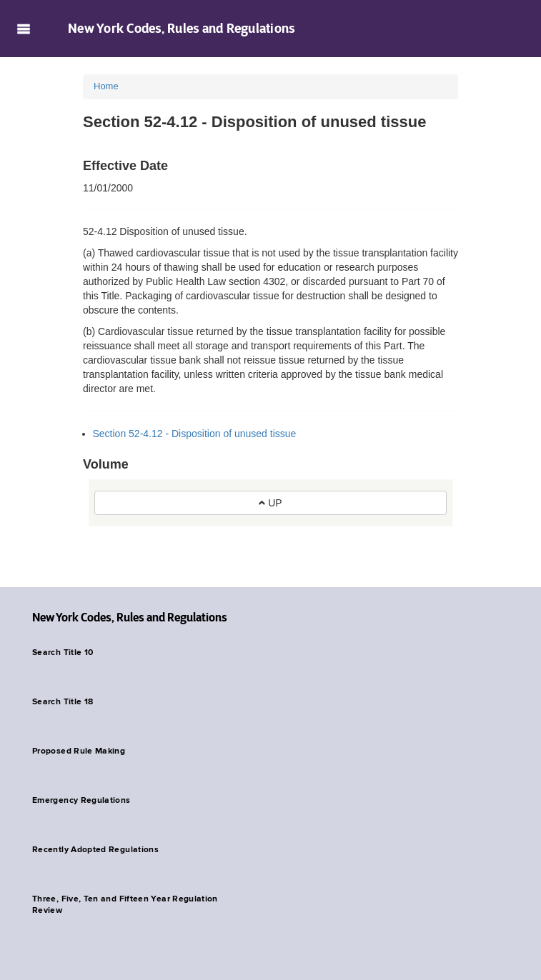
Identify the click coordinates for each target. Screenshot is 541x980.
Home (106, 86)
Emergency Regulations (81, 801)
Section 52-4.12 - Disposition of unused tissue (195, 434)
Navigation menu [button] (23, 29)
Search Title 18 (63, 702)
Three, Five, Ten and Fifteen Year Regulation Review (125, 905)
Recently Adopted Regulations (95, 850)
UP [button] (270, 503)
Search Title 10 (63, 653)
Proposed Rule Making (79, 751)
